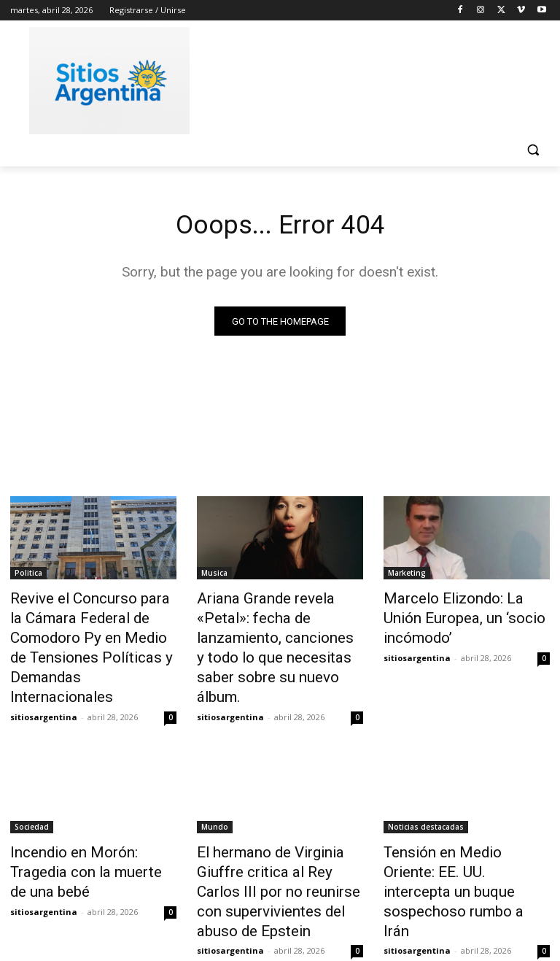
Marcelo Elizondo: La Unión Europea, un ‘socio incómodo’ (463, 608)
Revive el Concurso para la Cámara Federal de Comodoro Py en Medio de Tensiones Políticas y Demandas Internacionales (93, 632)
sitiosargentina (44, 682)
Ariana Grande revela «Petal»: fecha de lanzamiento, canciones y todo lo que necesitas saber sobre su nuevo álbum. (276, 632)
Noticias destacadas (426, 792)
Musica (214, 576)
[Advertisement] (379, 78)
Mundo (215, 792)
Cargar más (280, 915)
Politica (28, 576)
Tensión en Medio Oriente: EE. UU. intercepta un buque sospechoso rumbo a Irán (464, 832)
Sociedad (32, 792)
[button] (533, 150)
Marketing (407, 576)
